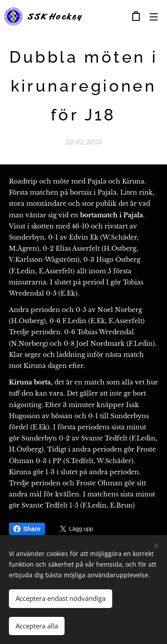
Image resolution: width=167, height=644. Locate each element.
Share (27, 529)
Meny (154, 17)
